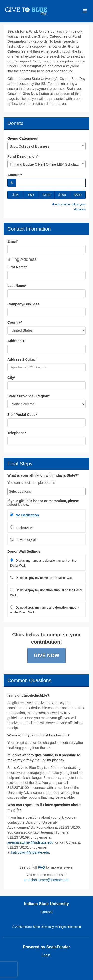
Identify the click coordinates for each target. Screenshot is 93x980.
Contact (46, 912)
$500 (78, 195)
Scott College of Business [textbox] (30, 146)
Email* (13, 241)
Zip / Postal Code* (22, 415)
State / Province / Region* (29, 396)
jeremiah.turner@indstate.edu (30, 842)
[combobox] (46, 146)
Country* (15, 322)
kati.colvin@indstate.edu (30, 852)
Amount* (15, 175)
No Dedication (25, 515)
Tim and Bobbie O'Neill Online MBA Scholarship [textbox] (46, 164)
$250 (62, 195)
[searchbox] (46, 491)
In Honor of (21, 527)
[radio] (46, 515)
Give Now (46, 655)
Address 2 (16, 359)
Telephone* (17, 433)
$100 (46, 195)
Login (46, 955)
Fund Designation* (23, 156)
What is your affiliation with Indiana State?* (43, 475)
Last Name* (17, 286)
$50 (31, 195)
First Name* (17, 267)
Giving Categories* (23, 138)
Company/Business (24, 304)
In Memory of (23, 540)
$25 (15, 195)
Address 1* (16, 341)
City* (11, 378)
